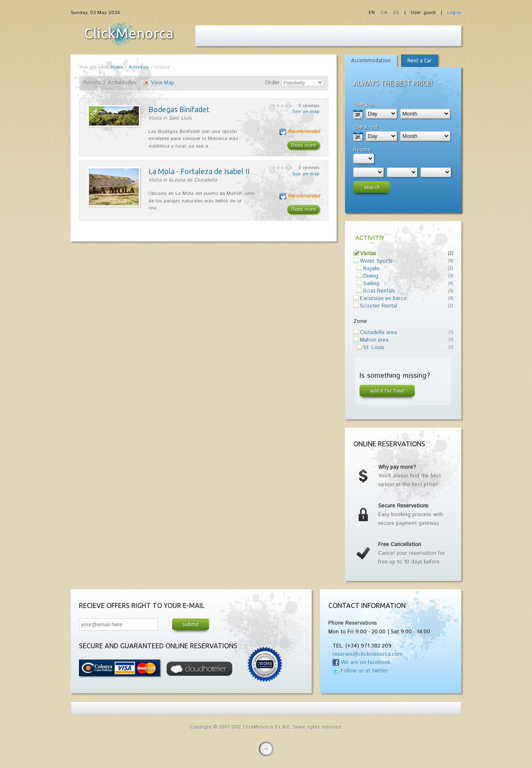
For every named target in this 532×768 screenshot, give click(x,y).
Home (117, 67)
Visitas (368, 254)
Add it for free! (387, 390)
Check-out (366, 127)
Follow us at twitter (365, 671)
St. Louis (374, 348)
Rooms (362, 149)
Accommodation (371, 60)
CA (385, 13)
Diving (371, 276)
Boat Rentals (379, 291)
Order (272, 83)
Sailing (371, 284)
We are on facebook (366, 663)
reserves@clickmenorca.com (368, 654)
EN (373, 13)
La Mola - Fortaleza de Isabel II (199, 171)
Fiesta (129, 34)
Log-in (454, 13)
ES (396, 13)
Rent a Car (420, 60)
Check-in (364, 104)
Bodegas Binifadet (179, 109)
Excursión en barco (383, 299)
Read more (303, 145)
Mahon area (374, 340)
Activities (139, 67)
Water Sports (376, 261)
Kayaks (372, 269)
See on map (306, 112)
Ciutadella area (378, 333)
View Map (163, 83)
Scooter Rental (379, 306)
